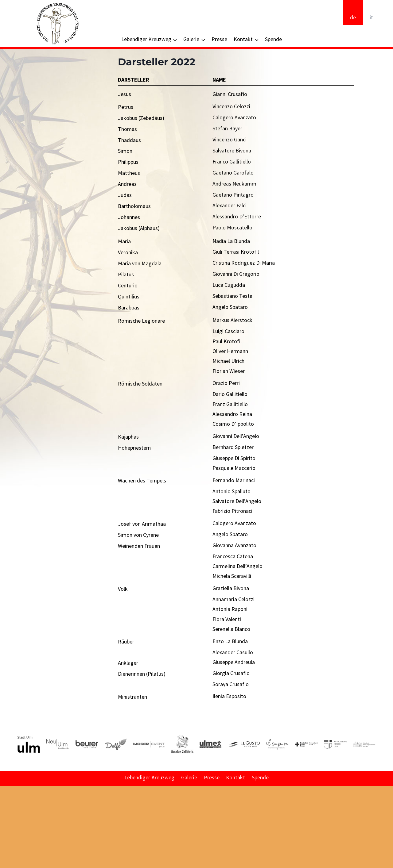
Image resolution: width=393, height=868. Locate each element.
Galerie (189, 777)
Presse (219, 39)
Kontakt (235, 777)
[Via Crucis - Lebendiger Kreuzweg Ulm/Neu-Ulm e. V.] (57, 24)
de (353, 17)
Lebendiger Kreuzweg (149, 777)
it (371, 17)
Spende (273, 39)
